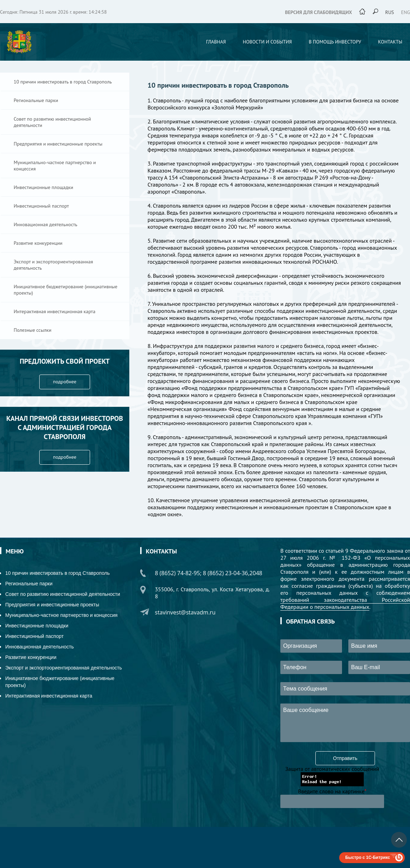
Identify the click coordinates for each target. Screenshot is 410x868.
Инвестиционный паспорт (41, 206)
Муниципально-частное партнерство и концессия (55, 166)
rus (389, 12)
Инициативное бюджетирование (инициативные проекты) (66, 290)
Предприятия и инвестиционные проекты (58, 144)
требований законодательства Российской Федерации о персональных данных (345, 603)
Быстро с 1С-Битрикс (368, 857)
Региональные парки (36, 100)
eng (406, 12)
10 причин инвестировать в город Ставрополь (63, 82)
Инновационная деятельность (46, 224)
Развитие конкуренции (38, 243)
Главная (216, 42)
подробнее (65, 382)
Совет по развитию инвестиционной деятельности (52, 122)
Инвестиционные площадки (43, 187)
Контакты (390, 42)
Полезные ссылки (33, 330)
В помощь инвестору (335, 42)
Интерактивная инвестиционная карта (54, 311)
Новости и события (267, 42)
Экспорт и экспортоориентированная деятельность (53, 265)
